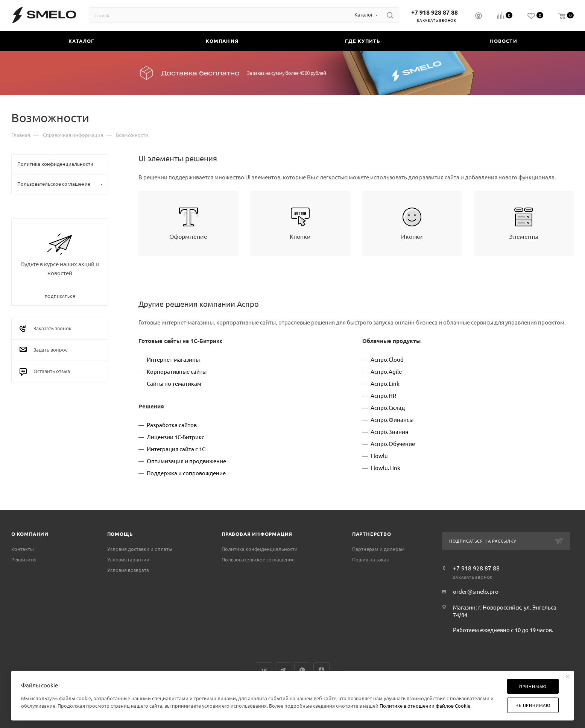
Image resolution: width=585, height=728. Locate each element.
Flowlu (379, 456)
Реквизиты (24, 559)
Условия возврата (128, 570)
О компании (30, 534)
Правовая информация (257, 534)
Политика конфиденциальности (260, 549)
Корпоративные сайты (177, 371)
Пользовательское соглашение (258, 559)
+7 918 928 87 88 (435, 12)
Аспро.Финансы (392, 419)
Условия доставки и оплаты (140, 549)
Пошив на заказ (370, 559)
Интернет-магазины (173, 359)
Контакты (23, 549)
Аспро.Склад (388, 407)
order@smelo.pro (476, 591)
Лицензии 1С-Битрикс (175, 437)
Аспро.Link (385, 383)
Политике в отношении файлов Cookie (425, 706)
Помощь (120, 534)
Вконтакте (264, 670)
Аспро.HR (383, 395)
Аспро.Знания (389, 431)
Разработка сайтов (172, 425)
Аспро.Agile (386, 371)
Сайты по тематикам (174, 383)
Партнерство (372, 534)
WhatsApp (302, 670)
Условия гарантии (128, 559)
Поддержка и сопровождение (186, 473)
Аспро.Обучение (393, 444)
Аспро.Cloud (387, 359)
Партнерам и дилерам (378, 549)
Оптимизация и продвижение (186, 461)
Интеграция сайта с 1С (176, 449)
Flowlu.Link (385, 468)
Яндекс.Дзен (321, 670)
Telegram (283, 670)
